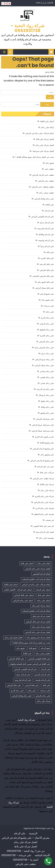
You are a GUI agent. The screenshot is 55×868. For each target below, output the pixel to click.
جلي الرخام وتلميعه (46, 240)
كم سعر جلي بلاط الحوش (44, 526)
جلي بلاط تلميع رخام (46, 282)
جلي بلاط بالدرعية (47, 264)
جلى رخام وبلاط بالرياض (44, 199)
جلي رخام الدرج (47, 318)
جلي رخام (50, 312)
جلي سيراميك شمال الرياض (43, 431)
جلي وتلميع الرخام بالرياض (43, 449)
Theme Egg (40, 828)
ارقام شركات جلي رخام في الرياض (40, 133)
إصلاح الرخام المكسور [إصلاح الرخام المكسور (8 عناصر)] (42, 574)
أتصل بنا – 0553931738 (26, 860)
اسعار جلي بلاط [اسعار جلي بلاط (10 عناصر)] (44, 595)
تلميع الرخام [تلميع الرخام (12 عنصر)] (46, 648)
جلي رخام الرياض (47, 324)
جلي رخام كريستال (46, 395)
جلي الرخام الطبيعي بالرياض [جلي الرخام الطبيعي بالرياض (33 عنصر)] (26, 669)
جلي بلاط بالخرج (47, 258)
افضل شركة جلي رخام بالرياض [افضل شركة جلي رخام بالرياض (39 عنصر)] (38, 632)
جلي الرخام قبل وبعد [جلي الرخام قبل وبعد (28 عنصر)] (23, 680)
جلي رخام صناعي (47, 371)
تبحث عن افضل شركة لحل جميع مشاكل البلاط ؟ (35, 157)
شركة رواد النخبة (26, 720)
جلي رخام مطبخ (47, 401)
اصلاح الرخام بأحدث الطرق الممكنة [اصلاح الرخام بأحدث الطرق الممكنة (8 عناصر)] (36, 611)
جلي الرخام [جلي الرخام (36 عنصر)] (46, 669)
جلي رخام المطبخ (47, 330)
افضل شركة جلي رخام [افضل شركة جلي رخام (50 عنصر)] (41, 627)
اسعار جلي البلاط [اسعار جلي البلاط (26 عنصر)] (11, 584)
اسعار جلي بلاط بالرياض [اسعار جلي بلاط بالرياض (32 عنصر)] (24, 595)
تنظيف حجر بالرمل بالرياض (43, 175)
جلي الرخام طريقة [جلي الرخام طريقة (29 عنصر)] (43, 680)
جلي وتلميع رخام (47, 455)
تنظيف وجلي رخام (46, 193)
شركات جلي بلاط (47, 472)
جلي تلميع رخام (48, 300)
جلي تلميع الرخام (47, 294)
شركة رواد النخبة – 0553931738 (28, 28)
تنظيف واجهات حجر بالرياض (43, 187)
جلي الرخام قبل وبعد (46, 228)
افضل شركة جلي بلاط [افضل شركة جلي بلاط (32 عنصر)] (41, 616)
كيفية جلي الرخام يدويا (45, 532)
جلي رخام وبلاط (47, 407)
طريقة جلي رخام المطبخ (44, 514)
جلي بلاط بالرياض (47, 270)
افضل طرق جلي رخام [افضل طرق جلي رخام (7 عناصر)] (14, 638)
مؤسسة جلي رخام (46, 538)
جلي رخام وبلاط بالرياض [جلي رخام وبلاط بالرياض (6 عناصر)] (22, 696)
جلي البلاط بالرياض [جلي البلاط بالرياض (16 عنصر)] (17, 659)
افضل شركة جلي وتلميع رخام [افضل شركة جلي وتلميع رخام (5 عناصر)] (39, 638)
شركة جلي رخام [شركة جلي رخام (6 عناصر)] (44, 701)
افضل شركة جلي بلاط (45, 139)
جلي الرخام (49, 211)
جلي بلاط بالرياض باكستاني (43, 276)
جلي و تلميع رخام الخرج (44, 437)
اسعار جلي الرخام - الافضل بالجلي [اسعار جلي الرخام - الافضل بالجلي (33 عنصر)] (18, 590)
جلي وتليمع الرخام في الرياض (42, 461)
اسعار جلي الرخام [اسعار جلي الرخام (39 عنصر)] (43, 590)
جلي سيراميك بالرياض (45, 419)
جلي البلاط (50, 205)
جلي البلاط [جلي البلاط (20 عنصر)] (27, 653)
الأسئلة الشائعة (42, 855)
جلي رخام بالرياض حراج (44, 347)
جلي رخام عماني (47, 383)
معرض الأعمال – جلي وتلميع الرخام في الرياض (26, 838)
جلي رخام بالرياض (46, 342)
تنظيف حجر (49, 169)
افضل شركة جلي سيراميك (43, 151)
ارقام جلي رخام (47, 127)
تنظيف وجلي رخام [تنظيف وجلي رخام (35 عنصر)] (43, 653)
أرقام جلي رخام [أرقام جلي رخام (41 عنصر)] (44, 563)
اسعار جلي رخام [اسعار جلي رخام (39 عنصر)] (44, 600)
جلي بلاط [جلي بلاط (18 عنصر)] (47, 685)
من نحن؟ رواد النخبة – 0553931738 (26, 851)
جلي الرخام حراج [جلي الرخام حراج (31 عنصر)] (23, 675)
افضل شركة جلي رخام (45, 145)
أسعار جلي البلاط (47, 121)
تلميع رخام (50, 163)
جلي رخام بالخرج (47, 336)
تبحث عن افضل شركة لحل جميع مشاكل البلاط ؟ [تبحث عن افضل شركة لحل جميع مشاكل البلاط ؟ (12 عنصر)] (31, 643)
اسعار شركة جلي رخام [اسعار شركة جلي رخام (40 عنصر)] (41, 606)
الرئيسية (33, 833)
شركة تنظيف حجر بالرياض (43, 478)
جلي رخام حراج (48, 353)
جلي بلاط (50, 252)
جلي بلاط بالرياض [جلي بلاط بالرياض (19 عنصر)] (14, 685)
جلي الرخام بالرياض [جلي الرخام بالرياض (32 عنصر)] (42, 675)
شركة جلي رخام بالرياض (44, 502)
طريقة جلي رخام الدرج (45, 508)
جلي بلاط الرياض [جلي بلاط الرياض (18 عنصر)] (32, 685)
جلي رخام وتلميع (47, 413)
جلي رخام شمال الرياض (44, 365)
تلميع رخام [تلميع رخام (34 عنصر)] (21, 648)
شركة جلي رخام (47, 490)
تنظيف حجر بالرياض (46, 181)
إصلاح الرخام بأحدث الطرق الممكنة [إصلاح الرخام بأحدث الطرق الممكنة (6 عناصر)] (36, 579)
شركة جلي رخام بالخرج (44, 496)
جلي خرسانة (49, 306)
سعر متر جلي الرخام (46, 467)
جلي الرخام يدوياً (47, 246)
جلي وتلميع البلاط (47, 443)
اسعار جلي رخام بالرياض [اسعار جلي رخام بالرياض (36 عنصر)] (23, 600)
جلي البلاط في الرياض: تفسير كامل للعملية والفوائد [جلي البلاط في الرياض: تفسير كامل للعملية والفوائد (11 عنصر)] (30, 664)
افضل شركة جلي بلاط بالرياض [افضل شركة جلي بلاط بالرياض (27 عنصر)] (38, 622)
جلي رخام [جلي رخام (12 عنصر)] (32, 691)
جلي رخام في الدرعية (45, 389)
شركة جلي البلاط (47, 484)
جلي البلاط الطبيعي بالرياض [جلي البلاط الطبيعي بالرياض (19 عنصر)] (39, 659)
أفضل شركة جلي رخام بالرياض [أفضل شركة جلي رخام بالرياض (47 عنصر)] (38, 569)
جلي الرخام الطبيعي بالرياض (43, 217)
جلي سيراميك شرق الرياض (43, 425)
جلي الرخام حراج (47, 223)
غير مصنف (50, 520)
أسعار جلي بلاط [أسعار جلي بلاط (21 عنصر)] (27, 563)
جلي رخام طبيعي (47, 377)
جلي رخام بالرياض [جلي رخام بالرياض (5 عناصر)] (43, 696)
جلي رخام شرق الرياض (45, 359)
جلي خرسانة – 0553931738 (16, 855)
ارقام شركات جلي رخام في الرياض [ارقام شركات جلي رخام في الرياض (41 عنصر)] (36, 584)
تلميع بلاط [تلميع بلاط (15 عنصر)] (33, 648)
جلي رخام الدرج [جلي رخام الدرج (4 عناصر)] (17, 691)
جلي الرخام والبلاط (46, 234)
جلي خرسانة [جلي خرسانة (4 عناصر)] (45, 691)
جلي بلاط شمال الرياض (45, 288)
